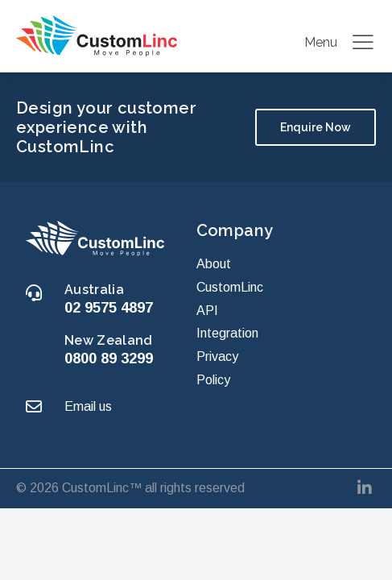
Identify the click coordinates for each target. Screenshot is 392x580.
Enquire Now (316, 127)
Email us (88, 406)
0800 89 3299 (109, 358)
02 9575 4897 (109, 307)
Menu (340, 42)
